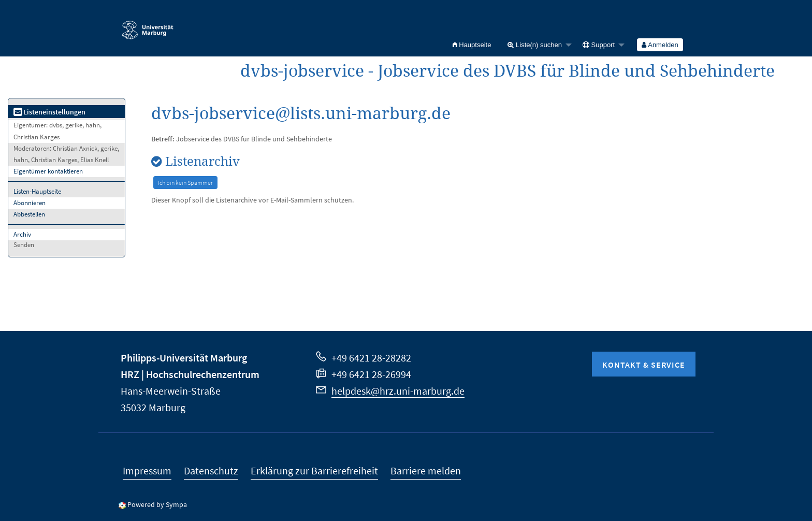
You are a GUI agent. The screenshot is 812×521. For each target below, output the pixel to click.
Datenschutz (211, 471)
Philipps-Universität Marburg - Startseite (148, 25)
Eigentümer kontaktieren (48, 171)
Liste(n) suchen (535, 45)
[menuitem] (472, 45)
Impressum (147, 471)
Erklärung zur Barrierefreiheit (314, 471)
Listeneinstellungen (49, 112)
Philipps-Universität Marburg (184, 358)
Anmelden (660, 45)
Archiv (22, 234)
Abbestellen (29, 214)
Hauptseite (472, 45)
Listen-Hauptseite (37, 191)
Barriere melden (426, 471)
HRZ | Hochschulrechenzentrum (190, 374)
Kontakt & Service (644, 365)
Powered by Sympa (157, 504)
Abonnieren (30, 203)
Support (599, 45)
